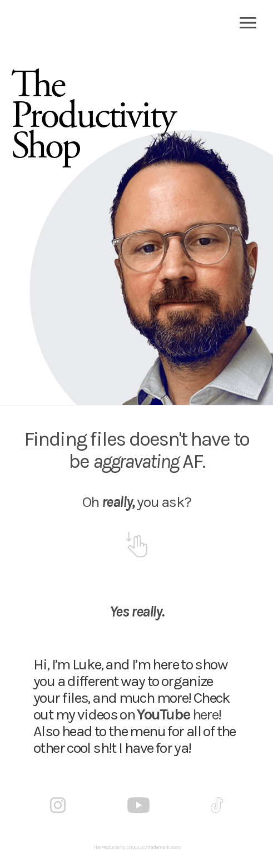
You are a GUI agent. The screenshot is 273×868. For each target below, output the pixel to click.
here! (179, 714)
